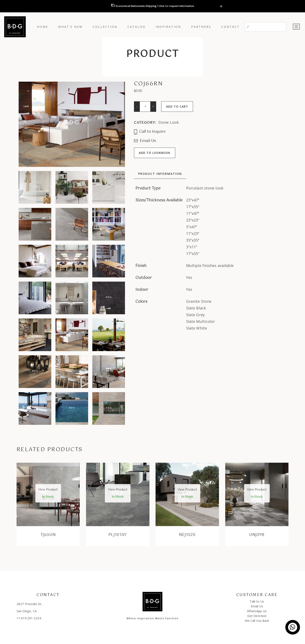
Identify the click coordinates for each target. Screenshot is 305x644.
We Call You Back (257, 621)
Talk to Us (257, 601)
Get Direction (257, 616)
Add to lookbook (155, 153)
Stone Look (169, 122)
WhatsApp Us (257, 611)
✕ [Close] (221, 6)
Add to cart (177, 106)
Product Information (160, 174)
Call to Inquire (150, 132)
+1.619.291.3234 (29, 618)
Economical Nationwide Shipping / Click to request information (155, 6)
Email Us (145, 141)
